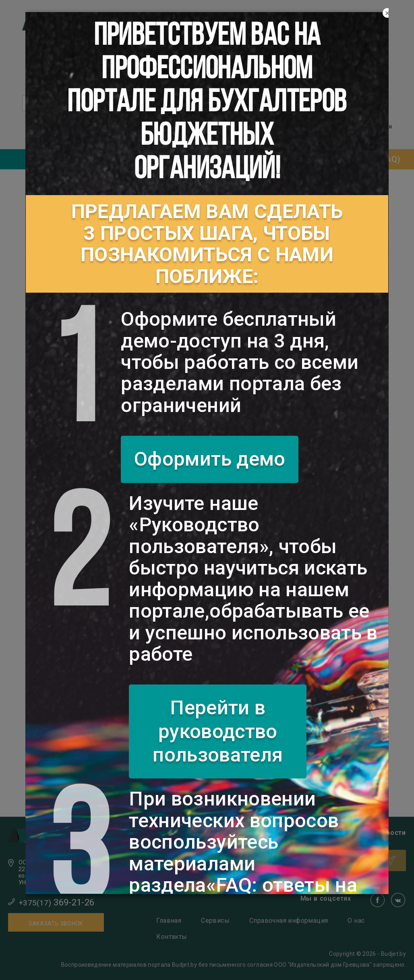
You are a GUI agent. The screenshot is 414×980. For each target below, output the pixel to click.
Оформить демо (210, 459)
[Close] (387, 13)
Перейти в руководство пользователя (218, 731)
